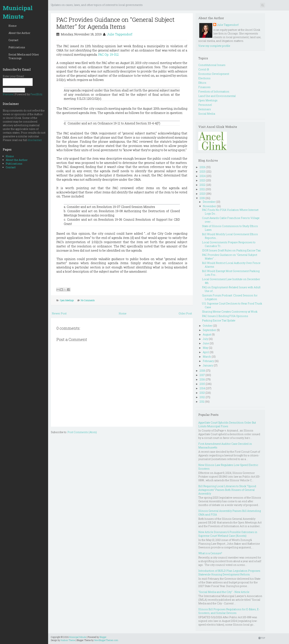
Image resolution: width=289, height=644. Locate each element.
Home (13, 26)
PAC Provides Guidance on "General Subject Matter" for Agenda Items (115, 23)
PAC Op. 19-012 (108, 54)
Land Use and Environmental (217, 96)
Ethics (202, 83)
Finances (204, 87)
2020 (203, 194)
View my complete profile (214, 46)
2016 (202, 379)
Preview (8, 94)
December (209, 202)
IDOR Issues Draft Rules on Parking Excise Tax (231, 250)
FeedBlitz (36, 94)
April (206, 352)
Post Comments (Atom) (82, 432)
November (209, 206)
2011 (202, 402)
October (208, 326)
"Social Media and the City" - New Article (224, 592)
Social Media (207, 114)
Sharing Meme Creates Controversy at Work (230, 312)
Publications (17, 47)
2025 (203, 172)
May (206, 348)
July (205, 339)
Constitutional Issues (212, 65)
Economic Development (214, 74)
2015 (202, 384)
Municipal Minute (18, 12)
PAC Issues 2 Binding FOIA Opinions (225, 316)
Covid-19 (204, 69)
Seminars (205, 109)
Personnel (205, 105)
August (207, 334)
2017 (202, 375)
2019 (202, 198)
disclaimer (35, 140)
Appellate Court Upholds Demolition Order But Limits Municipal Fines (227, 424)
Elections (204, 78)
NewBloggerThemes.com (106, 640)
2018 (202, 371)
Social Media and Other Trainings (24, 56)
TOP (262, 638)
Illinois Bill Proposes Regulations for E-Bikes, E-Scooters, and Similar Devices (229, 611)
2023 (202, 180)
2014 (202, 388)
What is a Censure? (210, 553)
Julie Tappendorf (120, 34)
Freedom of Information (214, 92)
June (206, 343)
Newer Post (59, 313)
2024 (203, 176)
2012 (202, 397)
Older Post (185, 313)
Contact (13, 40)
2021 (202, 189)
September (209, 330)
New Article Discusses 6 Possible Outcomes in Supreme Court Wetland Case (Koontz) (228, 534)
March (207, 357)
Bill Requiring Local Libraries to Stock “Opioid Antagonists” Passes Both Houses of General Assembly (227, 490)
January (208, 365)
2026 (203, 167)
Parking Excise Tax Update (219, 320)
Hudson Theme (68, 640)
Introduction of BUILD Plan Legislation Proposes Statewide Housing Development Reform (229, 573)
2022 (203, 185)
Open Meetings (67, 300)
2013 (202, 393)
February (208, 361)
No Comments (88, 300)
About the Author (19, 33)
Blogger (103, 637)
